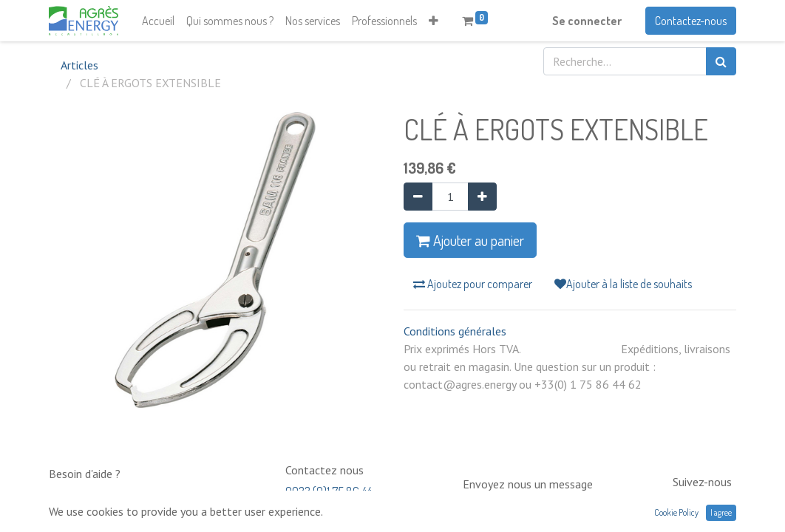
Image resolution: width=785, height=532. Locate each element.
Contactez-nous (691, 21)
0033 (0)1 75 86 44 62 (329, 498)
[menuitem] (158, 21)
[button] (434, 21)
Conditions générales (455, 331)
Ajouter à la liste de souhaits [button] (623, 284)
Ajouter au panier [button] (470, 240)
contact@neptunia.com (517, 505)
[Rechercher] (721, 61)
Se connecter (587, 21)
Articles (79, 65)
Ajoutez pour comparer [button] (473, 284)
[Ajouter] (482, 197)
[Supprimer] (418, 197)
